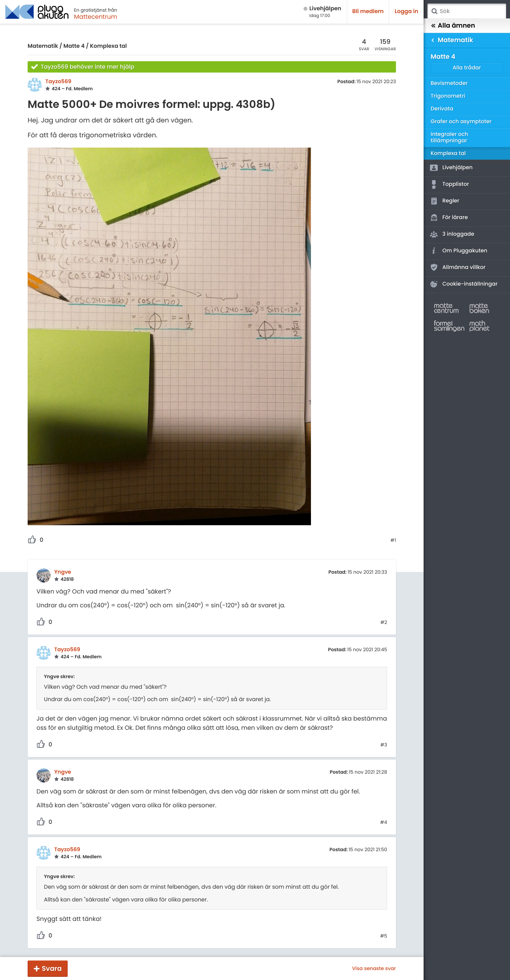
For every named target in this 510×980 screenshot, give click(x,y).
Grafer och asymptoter (461, 122)
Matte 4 (74, 46)
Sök (434, 11)
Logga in (406, 12)
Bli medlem (368, 12)
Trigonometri (448, 96)
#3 (384, 745)
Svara (52, 968)
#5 (384, 936)
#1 (393, 540)
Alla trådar (467, 68)
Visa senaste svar (374, 968)
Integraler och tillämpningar (449, 137)
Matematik (43, 46)
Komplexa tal (108, 46)
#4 (384, 823)
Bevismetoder (449, 83)
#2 (384, 623)
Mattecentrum (96, 17)
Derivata (442, 109)
